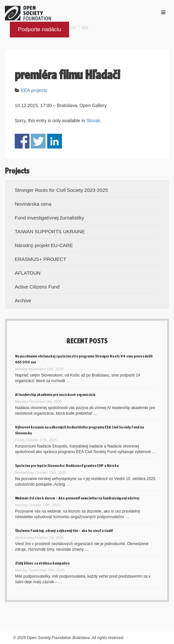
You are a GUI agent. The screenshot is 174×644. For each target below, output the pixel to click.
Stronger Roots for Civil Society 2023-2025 (61, 190)
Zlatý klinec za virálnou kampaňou (42, 563)
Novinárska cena (33, 204)
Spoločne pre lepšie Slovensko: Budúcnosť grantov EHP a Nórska (67, 465)
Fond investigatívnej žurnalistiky (49, 218)
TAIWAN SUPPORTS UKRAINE (50, 231)
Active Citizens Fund (37, 287)
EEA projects (34, 90)
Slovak (93, 121)
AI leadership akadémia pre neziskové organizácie (55, 394)
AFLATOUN (28, 273)
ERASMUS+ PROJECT (40, 259)
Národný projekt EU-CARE (44, 245)
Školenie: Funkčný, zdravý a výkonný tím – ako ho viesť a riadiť (64, 530)
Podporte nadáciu (40, 29)
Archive (23, 300)
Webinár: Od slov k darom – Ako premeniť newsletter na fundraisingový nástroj (77, 498)
